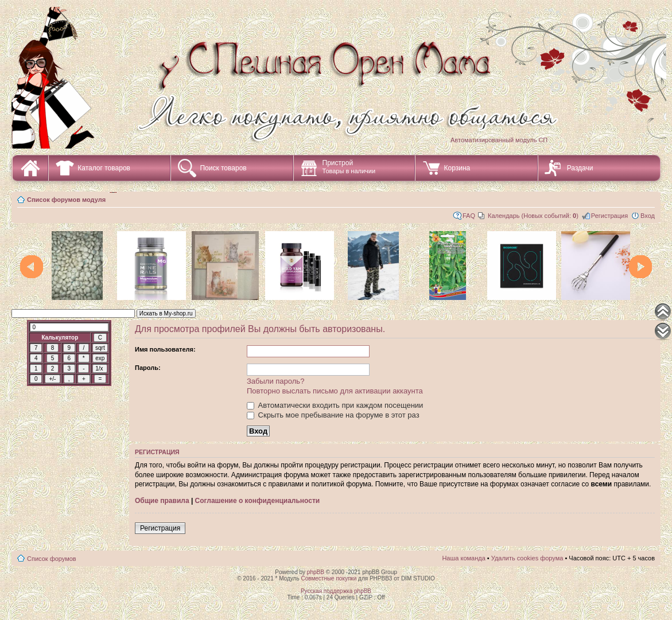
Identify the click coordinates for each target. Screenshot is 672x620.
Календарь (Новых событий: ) (533, 216)
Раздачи (580, 168)
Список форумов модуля (66, 200)
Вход (648, 216)
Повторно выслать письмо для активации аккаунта (335, 391)
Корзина (457, 168)
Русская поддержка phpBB (336, 591)
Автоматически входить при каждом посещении (335, 405)
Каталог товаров (104, 168)
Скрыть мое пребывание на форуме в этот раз (333, 415)
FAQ (469, 216)
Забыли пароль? (275, 381)
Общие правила (162, 501)
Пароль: (148, 368)
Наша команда (463, 558)
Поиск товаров (223, 168)
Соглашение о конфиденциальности (258, 501)
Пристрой (349, 167)
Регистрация (609, 216)
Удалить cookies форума (527, 558)
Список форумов (52, 559)
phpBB (316, 572)
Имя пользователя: (165, 349)
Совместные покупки (329, 578)
